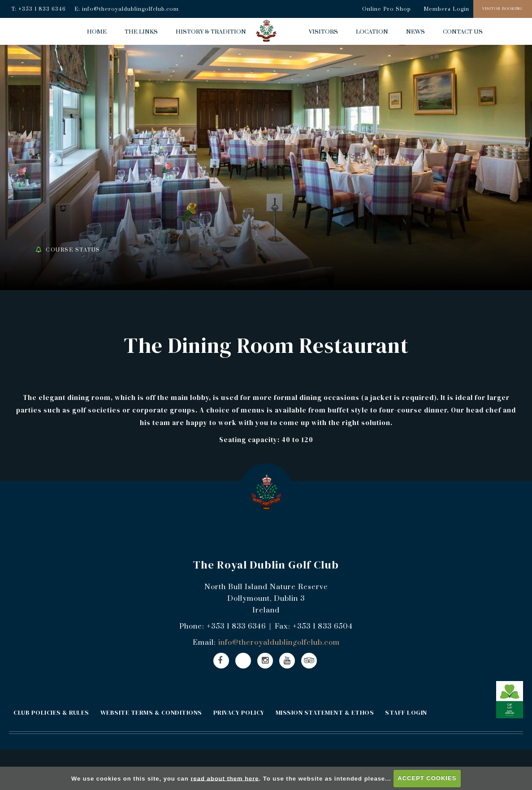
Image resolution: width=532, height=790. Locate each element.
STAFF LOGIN (406, 712)
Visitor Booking (503, 9)
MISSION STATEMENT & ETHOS (325, 712)
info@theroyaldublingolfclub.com (130, 9)
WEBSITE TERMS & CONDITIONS (151, 712)
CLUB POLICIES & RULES (51, 712)
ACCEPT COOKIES (427, 778)
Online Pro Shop (387, 9)
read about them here (225, 778)
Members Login (446, 9)
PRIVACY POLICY (239, 712)
